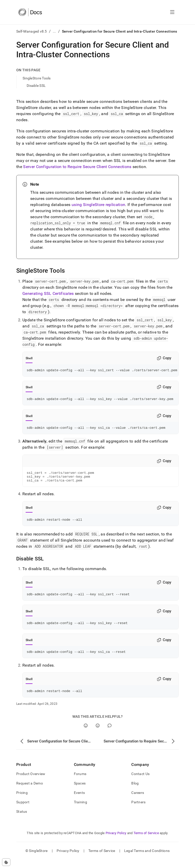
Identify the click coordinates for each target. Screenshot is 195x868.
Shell (29, 358)
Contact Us (140, 782)
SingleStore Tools (37, 78)
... (54, 31)
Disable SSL (36, 86)
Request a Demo (30, 792)
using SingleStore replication (98, 205)
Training (80, 810)
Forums (80, 782)
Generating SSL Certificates (48, 293)
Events (79, 801)
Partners (138, 810)
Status (22, 820)
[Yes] (86, 734)
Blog (135, 792)
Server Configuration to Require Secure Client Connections (77, 167)
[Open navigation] (172, 12)
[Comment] (110, 734)
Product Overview (31, 782)
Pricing (22, 801)
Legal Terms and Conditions (147, 859)
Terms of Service (146, 841)
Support (23, 810)
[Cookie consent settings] (6, 862)
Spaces (80, 792)
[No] (98, 734)
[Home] (30, 12)
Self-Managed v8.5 (32, 31)
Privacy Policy (116, 841)
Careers (138, 801)
